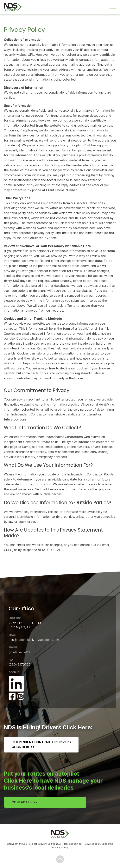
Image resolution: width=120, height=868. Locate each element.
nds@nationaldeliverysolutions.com (34, 640)
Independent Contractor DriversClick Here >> (41, 745)
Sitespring (107, 844)
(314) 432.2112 (53, 550)
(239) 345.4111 (19, 652)
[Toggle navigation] (113, 7)
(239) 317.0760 (20, 665)
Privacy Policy (60, 848)
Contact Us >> (25, 802)
